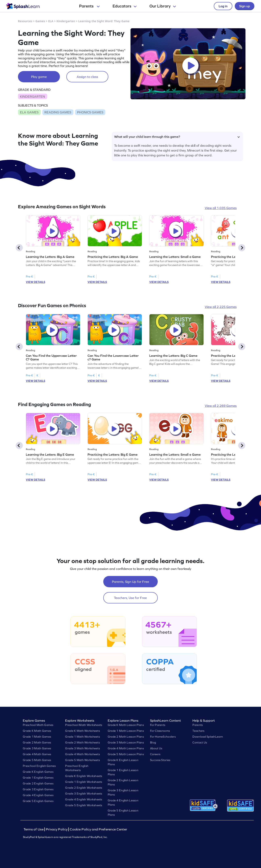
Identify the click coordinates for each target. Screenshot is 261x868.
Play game (39, 77)
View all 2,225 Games (221, 307)
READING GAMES (58, 112)
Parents (89, 6)
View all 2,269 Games (221, 406)
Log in (223, 6)
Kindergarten (66, 21)
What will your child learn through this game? (177, 137)
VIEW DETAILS (35, 282)
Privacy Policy (57, 829)
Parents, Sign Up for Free (130, 582)
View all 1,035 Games (221, 208)
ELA (51, 21)
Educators (125, 6)
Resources (25, 21)
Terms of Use (34, 829)
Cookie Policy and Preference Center (98, 829)
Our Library (163, 6)
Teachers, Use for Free (130, 598)
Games (40, 21)
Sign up (245, 6)
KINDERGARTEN (32, 96)
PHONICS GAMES (90, 112)
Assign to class (87, 77)
